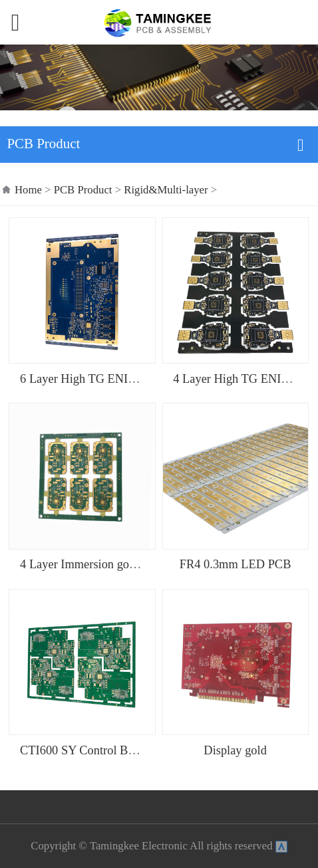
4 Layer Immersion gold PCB (92, 564)
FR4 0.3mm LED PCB (236, 564)
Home (28, 190)
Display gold (235, 750)
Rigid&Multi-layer (166, 190)
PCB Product (84, 190)
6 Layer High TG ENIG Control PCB (112, 379)
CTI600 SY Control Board (85, 750)
